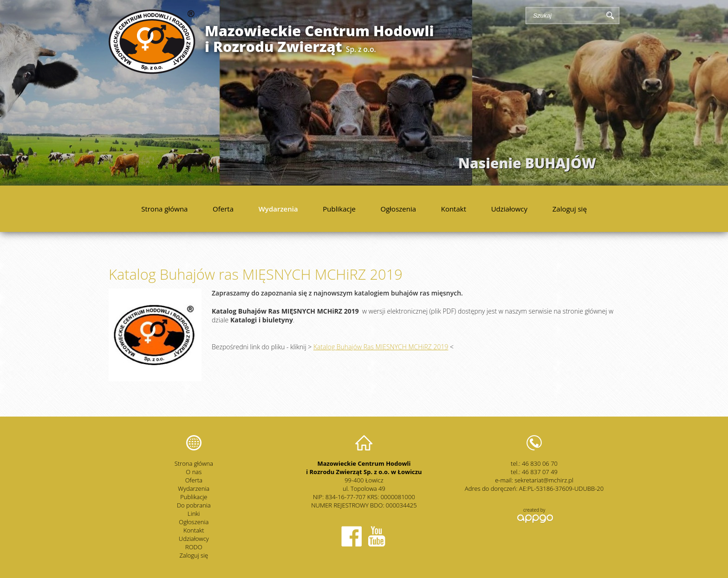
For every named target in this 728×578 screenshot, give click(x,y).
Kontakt (454, 209)
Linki (194, 514)
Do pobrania (194, 505)
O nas (194, 472)
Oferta (223, 209)
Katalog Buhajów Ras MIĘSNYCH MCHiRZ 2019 (381, 347)
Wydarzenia (278, 209)
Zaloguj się (570, 209)
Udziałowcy (509, 209)
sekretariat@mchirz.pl (544, 480)
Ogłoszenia (399, 209)
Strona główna (164, 209)
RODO (194, 547)
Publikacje (339, 209)
